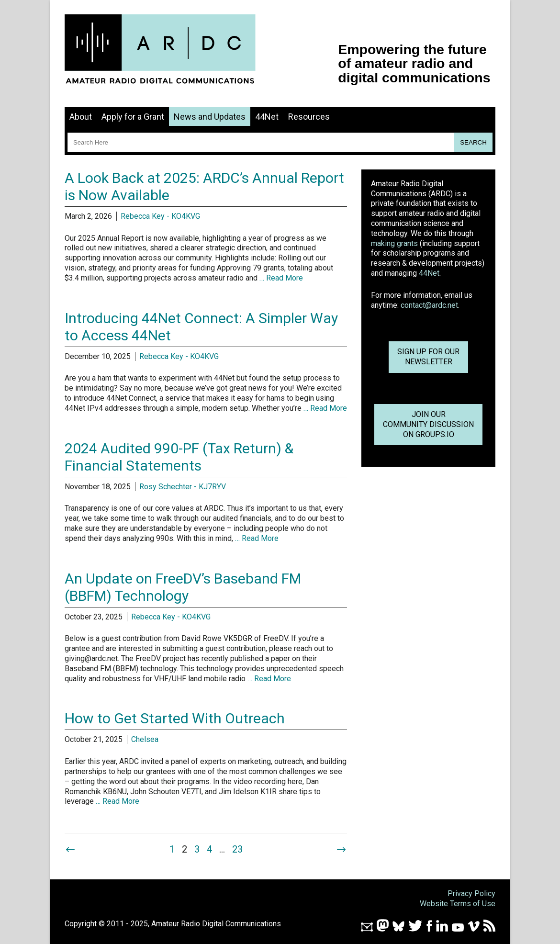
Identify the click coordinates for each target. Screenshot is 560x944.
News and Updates (210, 117)
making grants (394, 243)
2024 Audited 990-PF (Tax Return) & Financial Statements (179, 457)
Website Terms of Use (458, 904)
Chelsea (145, 739)
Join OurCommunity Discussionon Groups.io (428, 424)
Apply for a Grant (133, 117)
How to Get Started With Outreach (175, 718)
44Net (267, 117)
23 (237, 849)
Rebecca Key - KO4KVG (160, 216)
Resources (309, 117)
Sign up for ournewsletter (428, 357)
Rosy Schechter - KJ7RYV (183, 487)
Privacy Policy (471, 893)
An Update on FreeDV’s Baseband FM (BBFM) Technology (183, 587)
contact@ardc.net (429, 305)
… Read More (281, 278)
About (81, 117)
